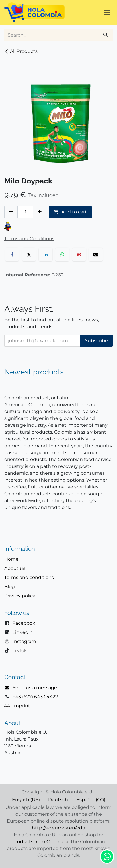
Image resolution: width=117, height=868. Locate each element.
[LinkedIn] (46, 254)
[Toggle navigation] (107, 12)
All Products (21, 51)
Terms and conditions (29, 577)
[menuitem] (26, 800)
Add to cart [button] (70, 212)
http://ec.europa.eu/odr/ (58, 828)
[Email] (96, 254)
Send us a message (35, 688)
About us (15, 568)
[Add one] (40, 212)
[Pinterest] (79, 254)
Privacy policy (20, 596)
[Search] (106, 35)
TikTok (20, 651)
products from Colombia (40, 842)
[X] (29, 254)
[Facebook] (12, 254)
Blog (10, 587)
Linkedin (23, 632)
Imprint (21, 706)
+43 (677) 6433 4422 (35, 697)
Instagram (24, 641)
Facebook (24, 623)
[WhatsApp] (62, 254)
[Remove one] (11, 212)
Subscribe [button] (96, 341)
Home (11, 559)
